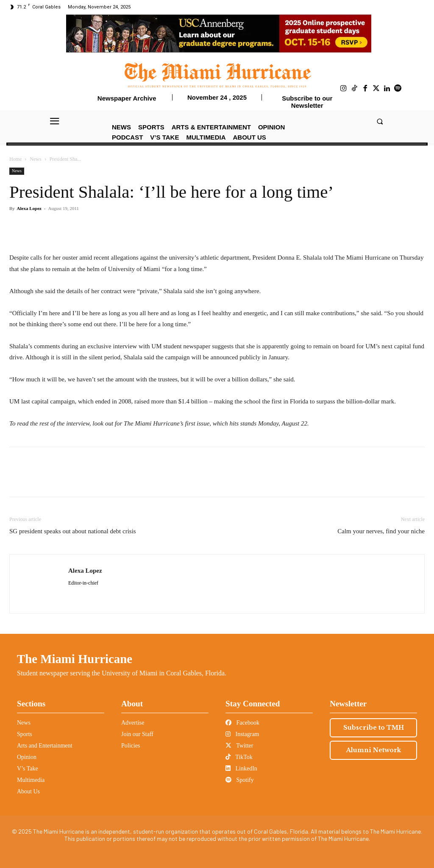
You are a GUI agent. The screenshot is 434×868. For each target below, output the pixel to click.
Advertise (133, 723)
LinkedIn (241, 769)
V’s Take (28, 769)
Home (15, 159)
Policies (131, 746)
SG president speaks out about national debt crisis (73, 531)
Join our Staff (137, 734)
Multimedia (31, 780)
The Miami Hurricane (75, 659)
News (35, 159)
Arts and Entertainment (45, 746)
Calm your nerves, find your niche (381, 531)
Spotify (240, 780)
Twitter (239, 746)
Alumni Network (374, 750)
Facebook (242, 723)
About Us (28, 791)
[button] (380, 121)
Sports (25, 734)
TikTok (239, 757)
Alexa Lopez (29, 208)
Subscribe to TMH (374, 728)
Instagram (242, 734)
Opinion (27, 757)
